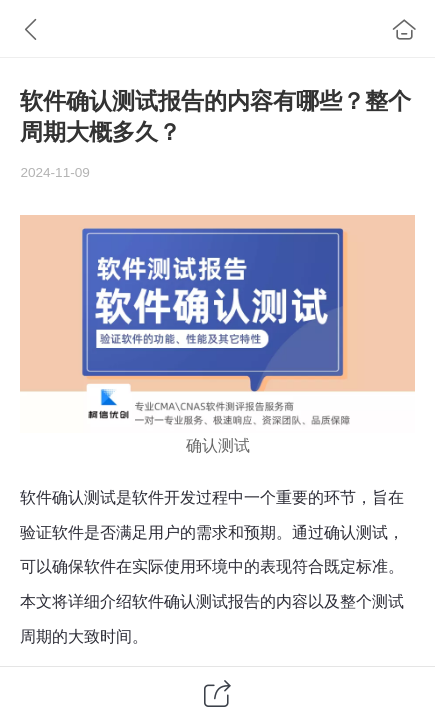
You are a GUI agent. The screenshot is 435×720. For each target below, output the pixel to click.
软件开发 (164, 497)
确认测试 (218, 445)
